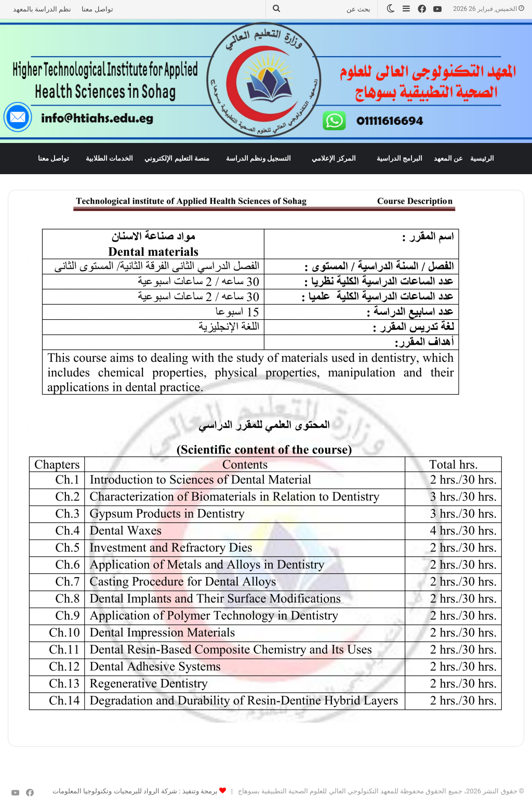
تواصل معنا (97, 9)
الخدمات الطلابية (109, 158)
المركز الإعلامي (334, 158)
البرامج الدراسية (400, 158)
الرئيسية (482, 158)
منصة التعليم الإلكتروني (177, 158)
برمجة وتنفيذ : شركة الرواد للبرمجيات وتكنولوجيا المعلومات (135, 791)
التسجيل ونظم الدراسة (259, 158)
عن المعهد (448, 158)
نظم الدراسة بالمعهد (42, 9)
